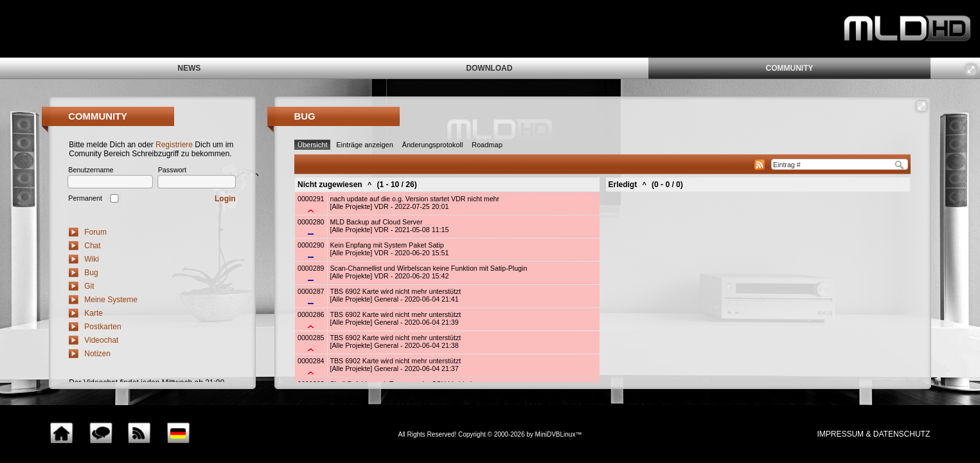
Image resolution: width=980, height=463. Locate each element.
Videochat (101, 340)
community (789, 68)
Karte (94, 313)
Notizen (97, 354)
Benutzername (91, 170)
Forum (95, 232)
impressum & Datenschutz (873, 434)
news (189, 68)
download (489, 68)
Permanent (85, 198)
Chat (92, 246)
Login (225, 199)
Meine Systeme (111, 300)
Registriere (174, 145)
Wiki (92, 259)
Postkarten (102, 327)
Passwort (172, 170)
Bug (91, 273)
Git (89, 286)
